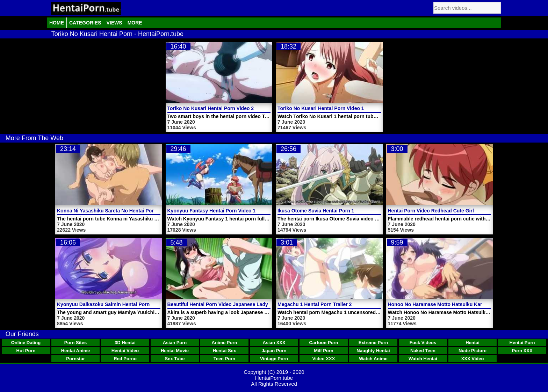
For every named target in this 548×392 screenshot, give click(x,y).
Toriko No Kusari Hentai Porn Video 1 (321, 108)
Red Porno (125, 359)
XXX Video (473, 359)
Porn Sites (75, 343)
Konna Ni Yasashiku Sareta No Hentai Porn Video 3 (116, 211)
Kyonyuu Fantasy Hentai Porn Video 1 (212, 211)
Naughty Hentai (373, 351)
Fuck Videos (423, 343)
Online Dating (26, 343)
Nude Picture (473, 351)
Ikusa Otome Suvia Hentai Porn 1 (316, 211)
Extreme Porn (373, 343)
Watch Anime (373, 359)
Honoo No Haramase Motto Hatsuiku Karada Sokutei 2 (451, 304)
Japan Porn (274, 351)
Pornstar (75, 359)
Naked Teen (423, 351)
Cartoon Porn (323, 343)
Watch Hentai (423, 359)
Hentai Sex (224, 351)
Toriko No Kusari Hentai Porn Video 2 (211, 108)
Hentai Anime (76, 351)
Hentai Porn (522, 343)
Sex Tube (175, 359)
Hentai (473, 343)
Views (114, 23)
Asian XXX (274, 343)
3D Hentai (125, 343)
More (135, 23)
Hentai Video (125, 351)
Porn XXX (522, 351)
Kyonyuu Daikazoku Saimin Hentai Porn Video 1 (113, 304)
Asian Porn (175, 343)
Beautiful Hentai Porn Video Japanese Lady (218, 304)
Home (57, 23)
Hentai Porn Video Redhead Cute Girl (431, 211)
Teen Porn (225, 359)
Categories (85, 23)
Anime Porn (225, 343)
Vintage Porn (274, 359)
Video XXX (324, 359)
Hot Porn (26, 351)
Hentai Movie (175, 351)
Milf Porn (324, 351)
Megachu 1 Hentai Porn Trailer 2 (315, 304)
